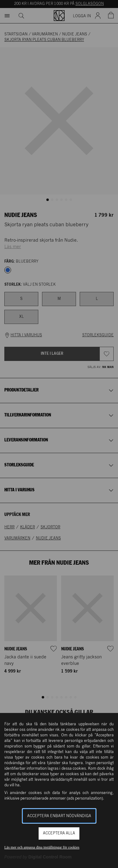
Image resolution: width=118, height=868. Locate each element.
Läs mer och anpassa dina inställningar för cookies (42, 847)
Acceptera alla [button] (59, 833)
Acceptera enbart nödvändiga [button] (59, 816)
